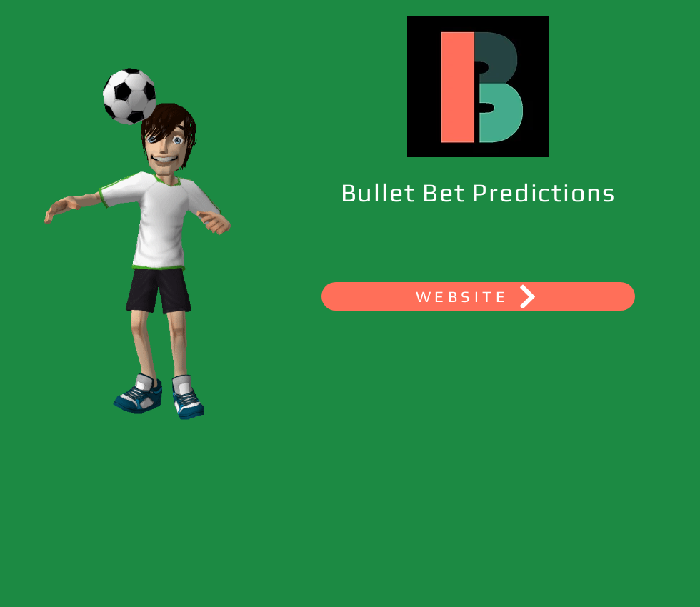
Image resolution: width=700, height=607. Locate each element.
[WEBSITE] (478, 296)
